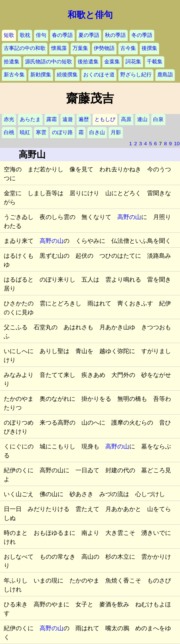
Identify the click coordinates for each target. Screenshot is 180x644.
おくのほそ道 (99, 75)
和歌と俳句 (90, 15)
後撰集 (149, 48)
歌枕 (25, 35)
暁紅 (25, 132)
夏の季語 (89, 35)
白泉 (158, 119)
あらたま (30, 119)
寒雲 (41, 132)
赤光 (9, 119)
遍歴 (84, 119)
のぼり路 (62, 132)
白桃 (9, 132)
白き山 (97, 132)
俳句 (41, 35)
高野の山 (129, 217)
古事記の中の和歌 (25, 48)
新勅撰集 (41, 75)
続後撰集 (67, 75)
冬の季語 (142, 35)
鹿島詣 (165, 75)
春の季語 (62, 35)
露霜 (52, 119)
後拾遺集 (88, 62)
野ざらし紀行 (136, 75)
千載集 (155, 62)
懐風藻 (59, 48)
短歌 (9, 35)
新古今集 (14, 75)
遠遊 (68, 119)
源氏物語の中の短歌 (49, 62)
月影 (116, 132)
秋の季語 (115, 35)
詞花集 (133, 62)
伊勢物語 (104, 48)
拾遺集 (12, 62)
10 (177, 144)
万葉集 (80, 48)
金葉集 (112, 62)
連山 (142, 119)
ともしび (105, 119)
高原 (126, 119)
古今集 (128, 48)
